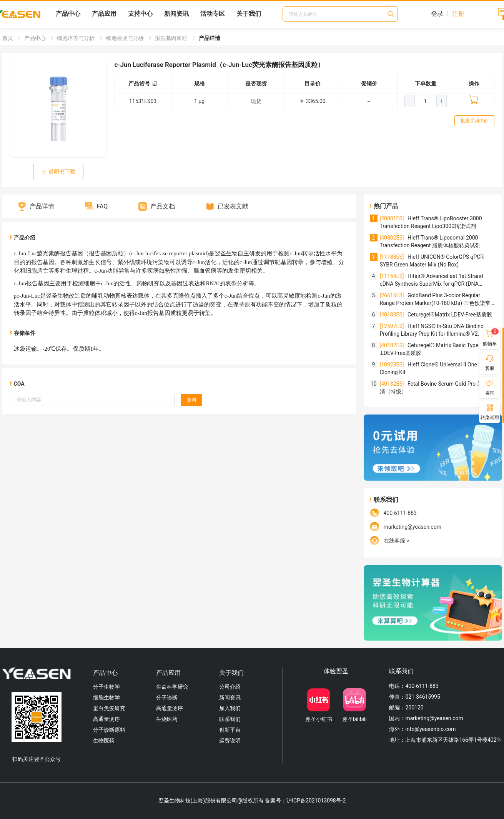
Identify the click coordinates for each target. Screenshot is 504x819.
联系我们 (230, 719)
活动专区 (213, 14)
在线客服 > (397, 541)
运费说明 (230, 741)
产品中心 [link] (36, 38)
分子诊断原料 (109, 730)
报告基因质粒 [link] (172, 38)
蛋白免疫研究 (109, 708)
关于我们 (249, 14)
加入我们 (230, 708)
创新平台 (230, 730)
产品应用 (104, 14)
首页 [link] (8, 38)
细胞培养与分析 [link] (76, 38)
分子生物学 (106, 687)
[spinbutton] (426, 101)
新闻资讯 (176, 14)
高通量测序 (106, 719)
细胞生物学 (106, 697)
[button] (410, 101)
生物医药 (104, 741)
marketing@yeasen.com (413, 527)
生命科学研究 (172, 687)
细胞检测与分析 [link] (126, 38)
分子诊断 (167, 697)
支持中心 (140, 14)
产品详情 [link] (210, 38)
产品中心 (68, 14)
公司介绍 (230, 687)
